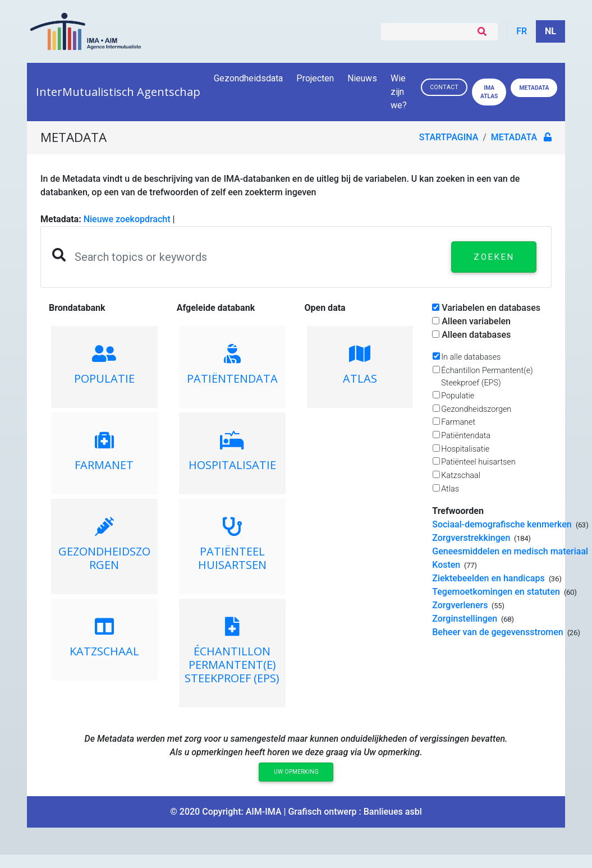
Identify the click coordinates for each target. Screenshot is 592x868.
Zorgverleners (461, 605)
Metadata (534, 88)
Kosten (447, 565)
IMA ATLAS (489, 92)
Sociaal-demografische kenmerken (503, 524)
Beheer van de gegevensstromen (499, 632)
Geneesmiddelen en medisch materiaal (511, 551)
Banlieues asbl (393, 812)
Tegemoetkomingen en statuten (497, 592)
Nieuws (362, 78)
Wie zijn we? (400, 92)
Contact (444, 87)
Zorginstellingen (466, 619)
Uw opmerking (296, 772)
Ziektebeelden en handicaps (489, 578)
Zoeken (494, 257)
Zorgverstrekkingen (472, 538)
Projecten (315, 78)
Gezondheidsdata (248, 78)
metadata (514, 137)
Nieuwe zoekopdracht (127, 219)
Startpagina (449, 137)
